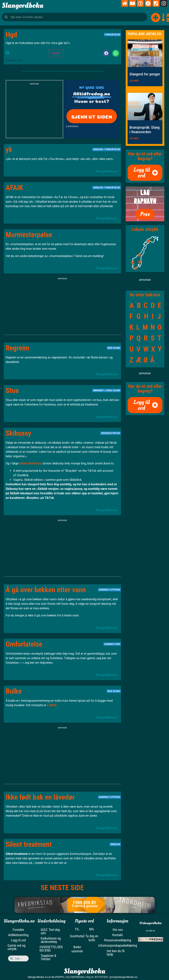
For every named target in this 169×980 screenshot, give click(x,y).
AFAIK (14, 188)
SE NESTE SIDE (62, 888)
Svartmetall (77, 936)
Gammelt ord (112, 644)
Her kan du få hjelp (116, 952)
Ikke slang (114, 348)
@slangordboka (151, 923)
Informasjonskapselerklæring (118, 945)
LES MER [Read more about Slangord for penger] (134, 81)
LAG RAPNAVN (145, 197)
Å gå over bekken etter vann (46, 590)
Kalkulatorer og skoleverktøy (51, 940)
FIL (77, 929)
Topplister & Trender (48, 957)
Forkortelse (112, 35)
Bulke (14, 691)
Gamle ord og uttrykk (16, 947)
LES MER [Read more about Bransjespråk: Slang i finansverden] (134, 138)
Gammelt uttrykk (109, 590)
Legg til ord (18, 940)
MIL (92, 929)
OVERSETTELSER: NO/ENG (51, 949)
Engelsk (98, 149)
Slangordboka (23, 5)
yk (9, 149)
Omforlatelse (24, 644)
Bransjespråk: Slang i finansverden (145, 130)
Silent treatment (29, 844)
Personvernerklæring (118, 940)
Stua (12, 390)
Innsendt (98, 390)
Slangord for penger (145, 74)
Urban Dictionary (31, 463)
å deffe (52, 705)
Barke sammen (77, 949)
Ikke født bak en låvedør (40, 797)
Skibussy (18, 433)
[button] (106, 53)
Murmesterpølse (29, 235)
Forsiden (18, 930)
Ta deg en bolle (92, 938)
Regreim (17, 348)
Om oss (118, 930)
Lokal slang (113, 390)
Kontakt (118, 935)
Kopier (56, 53)
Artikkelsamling (18, 935)
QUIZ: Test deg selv (50, 931)
